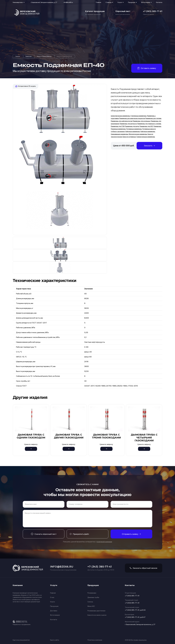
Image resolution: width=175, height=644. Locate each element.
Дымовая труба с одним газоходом (31, 436)
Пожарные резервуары (118, 129)
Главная (98, 2)
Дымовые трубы (93, 597)
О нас (52, 597)
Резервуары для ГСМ (118, 126)
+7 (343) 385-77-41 (153, 11)
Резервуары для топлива (153, 118)
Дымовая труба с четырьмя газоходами (144, 438)
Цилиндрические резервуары (120, 116)
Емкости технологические (44, 56)
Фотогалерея (146, 2)
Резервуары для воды (132, 126)
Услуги (120, 2)
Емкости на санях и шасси (97, 615)
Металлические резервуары (138, 134)
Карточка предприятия (21, 640)
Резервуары (157, 126)
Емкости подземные (129, 137)
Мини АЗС (91, 606)
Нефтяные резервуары (133, 131)
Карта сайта (55, 640)
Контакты (159, 2)
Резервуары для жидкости (128, 124)
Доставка (54, 611)
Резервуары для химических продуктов (132, 118)
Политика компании (95, 640)
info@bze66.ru (68, 2)
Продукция (132, 2)
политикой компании (104, 542)
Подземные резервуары (134, 129)
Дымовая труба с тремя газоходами (106, 436)
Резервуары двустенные (96, 611)
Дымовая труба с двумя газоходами (69, 436)
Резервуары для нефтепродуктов (121, 121)
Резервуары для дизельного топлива (149, 124)
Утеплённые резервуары (138, 116)
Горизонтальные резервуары (146, 137)
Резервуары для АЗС (146, 126)
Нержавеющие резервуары (120, 134)
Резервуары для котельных (141, 121)
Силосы (90, 602)
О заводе (109, 2)
